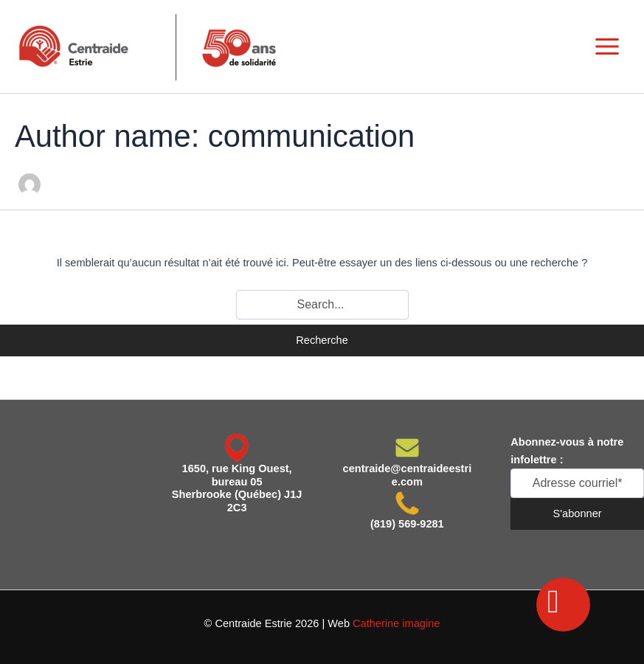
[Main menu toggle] (607, 46)
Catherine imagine (396, 623)
